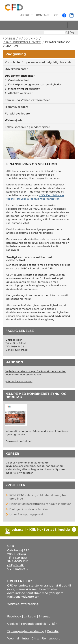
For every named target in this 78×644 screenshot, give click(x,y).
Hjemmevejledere (17, 107)
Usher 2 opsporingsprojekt (27, 514)
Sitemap (45, 617)
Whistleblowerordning (23, 604)
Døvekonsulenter (16, 69)
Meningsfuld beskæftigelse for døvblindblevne (40, 504)
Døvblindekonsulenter (22, 42)
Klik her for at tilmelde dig (37, 531)
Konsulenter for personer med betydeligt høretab (38, 62)
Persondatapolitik (33, 624)
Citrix (35, 639)
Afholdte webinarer (20, 93)
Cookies (13, 624)
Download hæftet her (19, 441)
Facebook (14, 617)
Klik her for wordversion (19, 381)
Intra (25, 639)
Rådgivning (29, 39)
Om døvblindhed (19, 80)
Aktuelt (27, 15)
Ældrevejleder (14, 120)
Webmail (13, 639)
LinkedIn (30, 617)
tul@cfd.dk (21, 350)
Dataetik (53, 631)
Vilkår (53, 624)
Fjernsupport (51, 639)
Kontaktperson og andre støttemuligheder (35, 84)
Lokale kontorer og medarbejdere (27, 127)
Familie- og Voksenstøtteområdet (27, 100)
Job (56, 15)
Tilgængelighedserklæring (26, 631)
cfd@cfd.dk (15, 565)
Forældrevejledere (17, 114)
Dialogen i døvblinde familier (29, 509)
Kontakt (43, 15)
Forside (9, 39)
